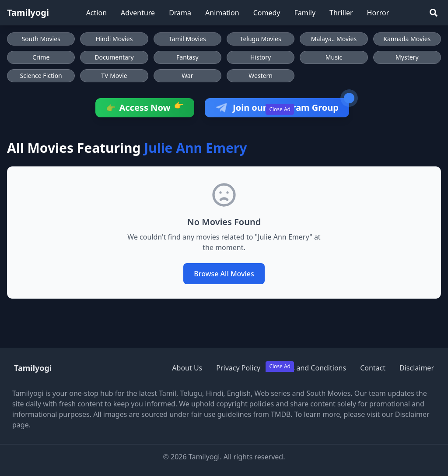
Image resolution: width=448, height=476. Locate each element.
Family (305, 13)
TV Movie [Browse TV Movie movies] (114, 76)
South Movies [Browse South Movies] (41, 39)
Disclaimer (417, 368)
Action (96, 13)
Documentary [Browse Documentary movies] (114, 57)
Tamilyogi (28, 12)
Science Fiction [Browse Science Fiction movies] (41, 76)
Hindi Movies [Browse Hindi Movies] (114, 39)
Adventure (138, 13)
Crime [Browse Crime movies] (41, 57)
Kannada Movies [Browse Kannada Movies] (407, 39)
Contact (373, 368)
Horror (378, 13)
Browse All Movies (224, 274)
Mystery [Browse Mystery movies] (407, 57)
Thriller (341, 13)
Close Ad (280, 109)
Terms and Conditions (310, 368)
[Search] (434, 13)
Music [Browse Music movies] (334, 57)
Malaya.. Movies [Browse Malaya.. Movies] (334, 39)
